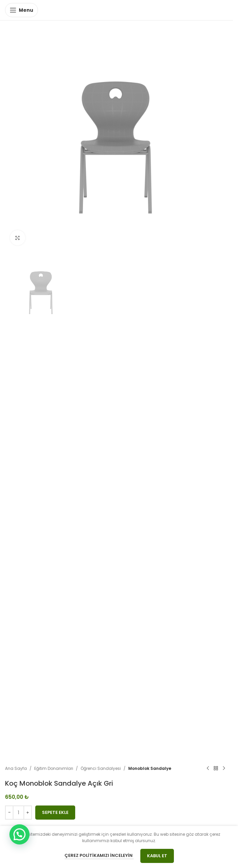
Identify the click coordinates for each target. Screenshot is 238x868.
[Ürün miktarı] (18, 813)
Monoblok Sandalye (150, 768)
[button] (19, 834)
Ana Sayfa (16, 768)
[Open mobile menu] (21, 10)
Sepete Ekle (55, 812)
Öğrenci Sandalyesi (101, 768)
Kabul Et (157, 856)
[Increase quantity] (28, 813)
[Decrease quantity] (9, 813)
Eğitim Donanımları (54, 768)
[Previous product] (208, 769)
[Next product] (224, 769)
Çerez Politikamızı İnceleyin (99, 855)
